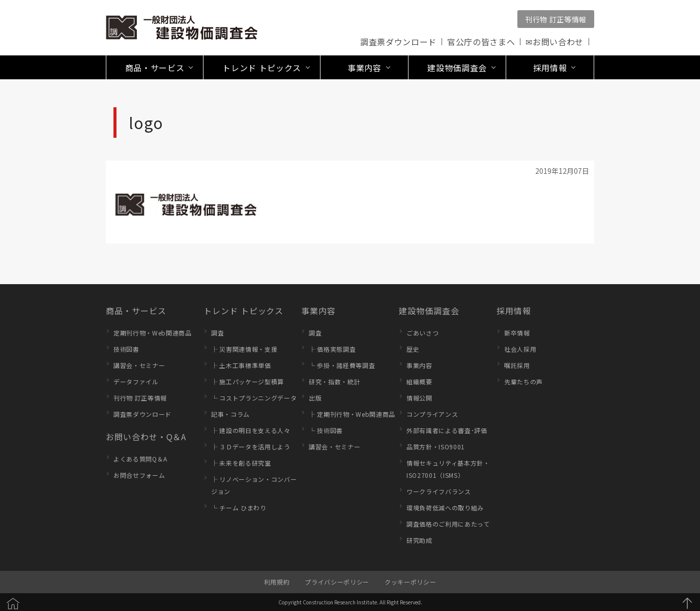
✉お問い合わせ (555, 42)
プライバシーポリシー (337, 582)
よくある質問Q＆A (140, 459)
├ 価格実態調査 (332, 349)
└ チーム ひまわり (239, 508)
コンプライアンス (432, 414)
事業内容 (318, 311)
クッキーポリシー (410, 582)
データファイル (136, 381)
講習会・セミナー (139, 365)
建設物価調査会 (429, 311)
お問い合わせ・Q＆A (146, 437)
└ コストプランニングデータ (254, 398)
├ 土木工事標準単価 (241, 365)
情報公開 (419, 398)
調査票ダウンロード (398, 42)
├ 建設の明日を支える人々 (251, 430)
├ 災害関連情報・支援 (244, 349)
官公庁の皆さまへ (481, 42)
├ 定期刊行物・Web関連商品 (352, 414)
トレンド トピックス (243, 311)
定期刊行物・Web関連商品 (153, 333)
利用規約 (277, 582)
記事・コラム (230, 414)
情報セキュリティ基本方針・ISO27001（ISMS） (448, 469)
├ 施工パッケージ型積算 (247, 381)
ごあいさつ (422, 333)
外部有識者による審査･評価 (447, 430)
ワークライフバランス (439, 491)
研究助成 (419, 540)
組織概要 (419, 381)
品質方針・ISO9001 (436, 447)
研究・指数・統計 (334, 381)
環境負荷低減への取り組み (445, 508)
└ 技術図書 (326, 430)
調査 (217, 333)
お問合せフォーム (139, 475)
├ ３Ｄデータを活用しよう (251, 447)
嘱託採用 (517, 365)
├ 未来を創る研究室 (241, 463)
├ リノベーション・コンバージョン (254, 485)
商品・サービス (136, 311)
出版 (315, 398)
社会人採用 (520, 349)
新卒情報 (517, 333)
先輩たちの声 (523, 381)
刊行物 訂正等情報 (556, 19)
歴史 (413, 349)
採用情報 (514, 311)
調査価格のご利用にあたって (448, 524)
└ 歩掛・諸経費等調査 (342, 365)
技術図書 (126, 349)
